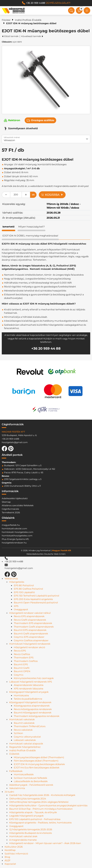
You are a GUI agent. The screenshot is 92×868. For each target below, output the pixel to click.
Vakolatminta (17, 788)
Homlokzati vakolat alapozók (26, 744)
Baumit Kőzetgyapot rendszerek (33, 712)
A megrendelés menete (23, 840)
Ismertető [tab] (9, 227)
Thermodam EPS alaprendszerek (33, 623)
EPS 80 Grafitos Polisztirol (28, 589)
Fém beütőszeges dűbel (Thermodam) (36, 761)
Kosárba (52, 195)
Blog (7, 857)
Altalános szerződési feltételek (18, 505)
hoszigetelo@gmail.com (15, 442)
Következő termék (32, 36)
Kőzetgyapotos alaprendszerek (32, 706)
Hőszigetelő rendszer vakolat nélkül (30, 613)
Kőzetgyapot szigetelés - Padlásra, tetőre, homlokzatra (40, 823)
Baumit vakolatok (24, 723)
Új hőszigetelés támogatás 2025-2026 (31, 829)
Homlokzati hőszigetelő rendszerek (30, 644)
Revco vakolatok (23, 730)
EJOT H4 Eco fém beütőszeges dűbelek (37, 768)
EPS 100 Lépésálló (24, 592)
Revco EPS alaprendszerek (29, 616)
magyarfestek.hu (11, 525)
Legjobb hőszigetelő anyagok (26, 816)
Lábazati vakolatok (25, 740)
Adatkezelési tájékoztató (15, 498)
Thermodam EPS (24, 657)
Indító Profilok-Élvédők (28, 20)
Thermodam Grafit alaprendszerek (34, 627)
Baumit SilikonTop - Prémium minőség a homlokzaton (41, 809)
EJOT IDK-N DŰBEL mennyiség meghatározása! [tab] (30, 236)
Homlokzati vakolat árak (23, 836)
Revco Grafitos (22, 654)
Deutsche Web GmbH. (55, 554)
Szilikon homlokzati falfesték (30, 778)
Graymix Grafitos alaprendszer (31, 640)
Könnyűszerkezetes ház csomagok (34, 678)
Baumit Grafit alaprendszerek (31, 634)
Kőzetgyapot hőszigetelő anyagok (29, 692)
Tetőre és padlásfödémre (28, 699)
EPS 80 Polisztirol (24, 585)
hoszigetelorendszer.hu (14, 543)
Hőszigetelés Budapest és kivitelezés (30, 833)
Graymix (19, 675)
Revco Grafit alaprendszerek (30, 620)
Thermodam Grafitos (26, 661)
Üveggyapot (21, 609)
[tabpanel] (46, 298)
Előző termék (10, 36)
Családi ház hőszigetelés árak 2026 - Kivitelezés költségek (42, 795)
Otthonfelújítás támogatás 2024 (28, 799)
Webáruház (11, 578)
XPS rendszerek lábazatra (29, 689)
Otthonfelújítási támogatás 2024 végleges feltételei (39, 802)
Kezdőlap (10, 850)
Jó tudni (9, 792)
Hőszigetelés (17, 582)
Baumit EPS (21, 664)
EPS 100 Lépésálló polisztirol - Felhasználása (35, 819)
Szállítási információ (16, 854)
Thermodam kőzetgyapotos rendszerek (37, 716)
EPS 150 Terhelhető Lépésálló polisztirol (37, 596)
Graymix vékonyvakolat (27, 737)
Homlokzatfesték (24, 774)
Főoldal (6, 20)
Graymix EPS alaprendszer (29, 637)
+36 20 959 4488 (46, 3)
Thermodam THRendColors (30, 726)
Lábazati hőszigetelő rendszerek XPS (31, 682)
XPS (16, 606)
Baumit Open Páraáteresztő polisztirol (36, 602)
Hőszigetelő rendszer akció (29, 647)
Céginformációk (10, 509)
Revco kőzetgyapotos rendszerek (33, 709)
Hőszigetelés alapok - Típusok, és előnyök (33, 812)
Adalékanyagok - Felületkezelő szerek (31, 785)
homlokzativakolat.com (14, 529)
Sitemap (6, 502)
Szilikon (18, 733)
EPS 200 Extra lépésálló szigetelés (33, 599)
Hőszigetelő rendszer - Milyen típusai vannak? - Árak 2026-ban (45, 843)
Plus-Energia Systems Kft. (16, 539)
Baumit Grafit (22, 668)
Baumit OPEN (22, 671)
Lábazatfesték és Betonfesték (31, 781)
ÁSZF (8, 860)
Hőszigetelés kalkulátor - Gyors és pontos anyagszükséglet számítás (48, 805)
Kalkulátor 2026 (14, 847)
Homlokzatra (21, 695)
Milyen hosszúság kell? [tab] (31, 227)
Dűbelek (14, 754)
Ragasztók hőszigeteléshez (25, 747)
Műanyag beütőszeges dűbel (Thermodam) (39, 757)
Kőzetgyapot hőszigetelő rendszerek (30, 702)
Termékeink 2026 (11, 512)
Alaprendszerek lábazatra (29, 685)
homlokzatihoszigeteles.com (17, 536)
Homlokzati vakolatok (22, 719)
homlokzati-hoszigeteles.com (18, 532)
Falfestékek (16, 771)
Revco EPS (20, 651)
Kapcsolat (10, 864)
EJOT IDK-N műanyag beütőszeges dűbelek (39, 764)
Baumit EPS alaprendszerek (30, 630)
